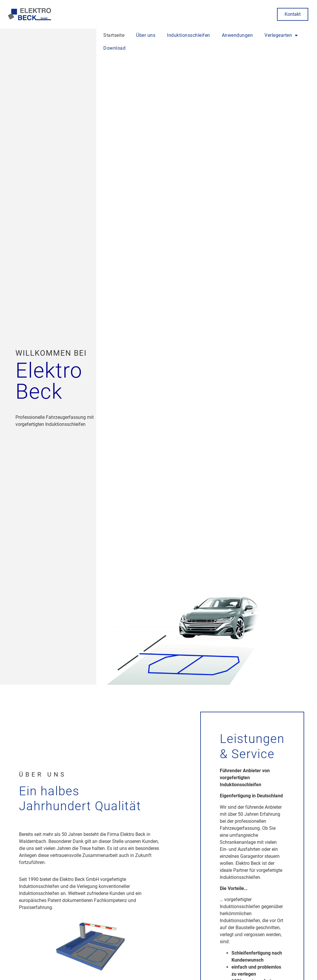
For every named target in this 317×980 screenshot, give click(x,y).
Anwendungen (237, 35)
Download (114, 48)
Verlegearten (281, 35)
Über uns (146, 35)
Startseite (114, 35)
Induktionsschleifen (189, 35)
